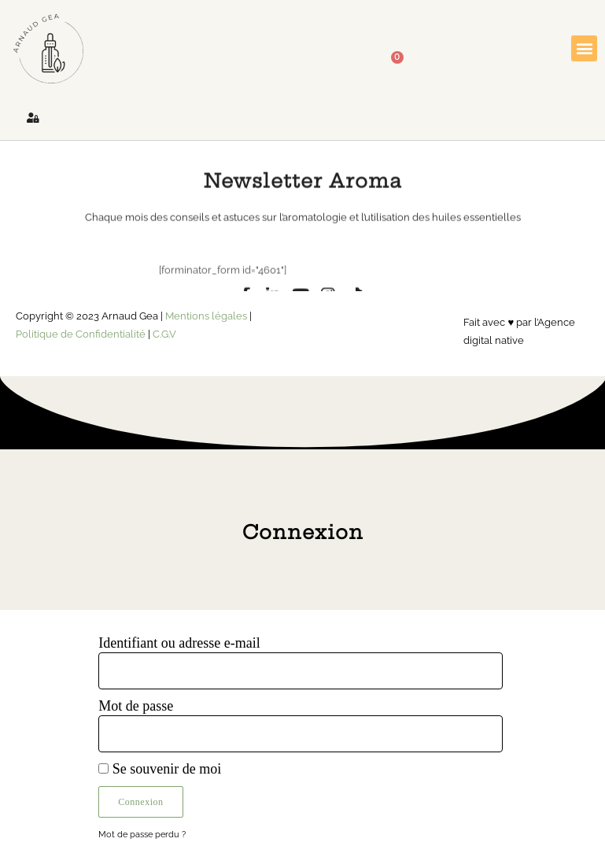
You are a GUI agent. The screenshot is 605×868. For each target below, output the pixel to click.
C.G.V (164, 333)
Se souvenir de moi (160, 769)
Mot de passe (136, 706)
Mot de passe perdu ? (142, 835)
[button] (584, 48)
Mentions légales (206, 315)
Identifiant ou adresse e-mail (179, 643)
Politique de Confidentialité (81, 333)
